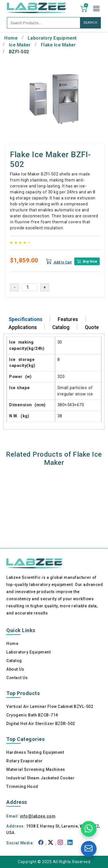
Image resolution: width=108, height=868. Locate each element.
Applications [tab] (23, 327)
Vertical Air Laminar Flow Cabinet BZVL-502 (50, 706)
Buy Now (87, 261)
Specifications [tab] (25, 319)
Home (11, 38)
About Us (15, 669)
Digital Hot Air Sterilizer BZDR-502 (41, 724)
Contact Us (17, 678)
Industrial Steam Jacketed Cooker (40, 778)
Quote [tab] (92, 327)
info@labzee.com (38, 816)
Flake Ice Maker (58, 45)
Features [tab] (68, 319)
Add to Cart (59, 262)
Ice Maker (20, 45)
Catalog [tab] (61, 327)
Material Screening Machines (36, 769)
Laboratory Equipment (52, 38)
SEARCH (90, 23)
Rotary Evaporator (25, 761)
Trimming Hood (22, 787)
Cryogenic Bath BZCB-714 (32, 715)
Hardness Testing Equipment (35, 752)
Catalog (14, 661)
